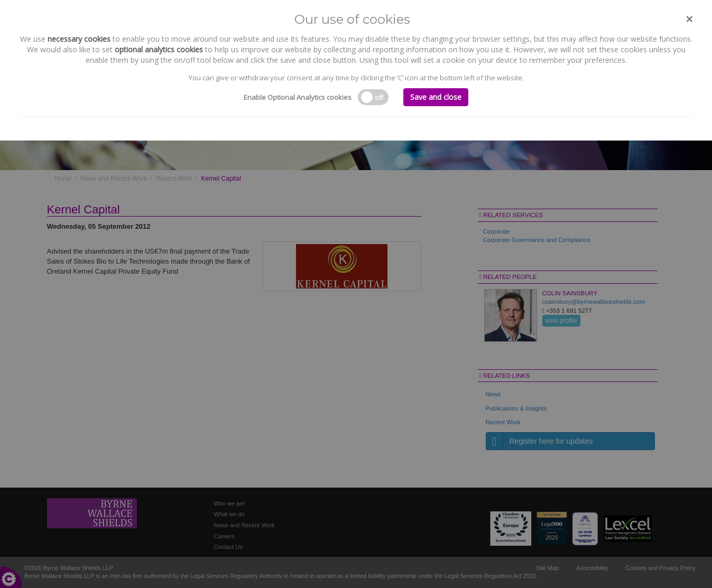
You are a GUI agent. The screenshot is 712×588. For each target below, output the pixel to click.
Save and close (436, 97)
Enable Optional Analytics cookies (298, 97)
